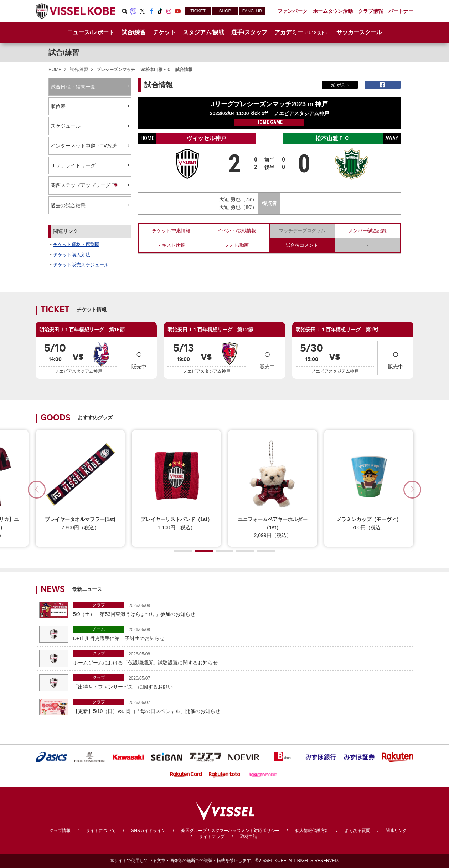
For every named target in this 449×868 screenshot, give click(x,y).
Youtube (178, 11)
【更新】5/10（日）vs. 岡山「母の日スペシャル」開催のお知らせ (241, 706)
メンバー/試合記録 (368, 231)
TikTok (160, 11)
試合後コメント (302, 245)
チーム (99, 629)
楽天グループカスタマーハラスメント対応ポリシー (230, 831)
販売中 (139, 358)
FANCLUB (252, 11)
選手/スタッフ (249, 32)
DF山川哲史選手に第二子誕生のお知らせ (241, 634)
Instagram (169, 11)
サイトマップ (212, 837)
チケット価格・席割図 (76, 244)
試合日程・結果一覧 (73, 87)
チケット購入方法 (72, 255)
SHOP (225, 11)
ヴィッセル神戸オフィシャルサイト (76, 11)
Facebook (151, 11)
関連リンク (396, 831)
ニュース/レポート (91, 32)
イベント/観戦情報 (237, 231)
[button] (412, 490)
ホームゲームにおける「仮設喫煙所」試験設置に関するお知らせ (241, 658)
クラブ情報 (60, 831)
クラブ (99, 605)
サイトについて (101, 831)
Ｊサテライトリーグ (73, 165)
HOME (55, 70)
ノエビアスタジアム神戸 (301, 113)
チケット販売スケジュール (81, 265)
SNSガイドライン (148, 831)
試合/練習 (64, 52)
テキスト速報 (171, 245)
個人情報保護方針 (312, 831)
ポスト (340, 85)
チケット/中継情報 (171, 231)
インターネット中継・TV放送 (84, 146)
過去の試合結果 (68, 205)
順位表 (58, 106)
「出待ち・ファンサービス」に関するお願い (241, 682)
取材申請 (249, 837)
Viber (133, 11)
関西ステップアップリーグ (85, 185)
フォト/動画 (237, 245)
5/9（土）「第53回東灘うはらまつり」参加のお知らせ (241, 609)
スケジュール (66, 126)
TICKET (198, 11)
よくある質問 (357, 831)
